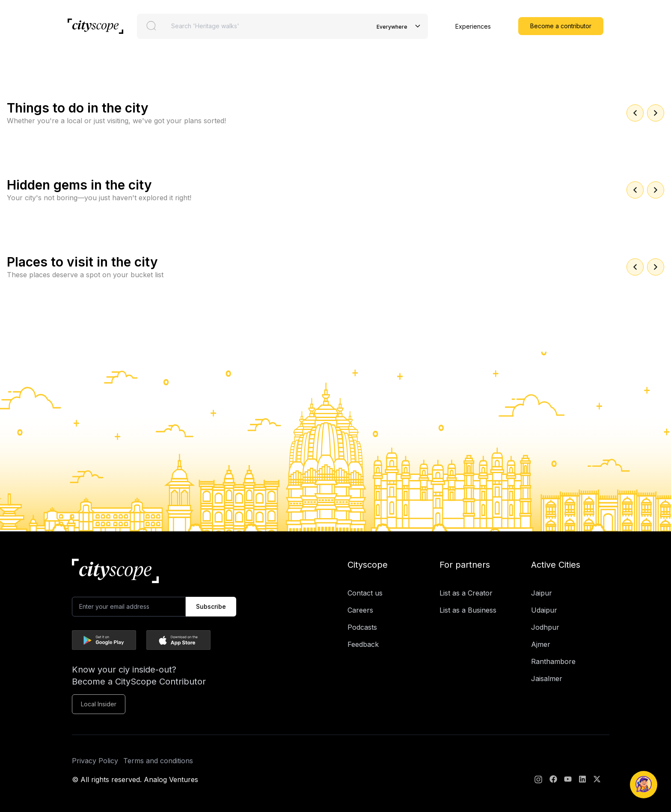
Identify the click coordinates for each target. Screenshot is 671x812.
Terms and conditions (158, 761)
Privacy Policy (95, 761)
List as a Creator (466, 593)
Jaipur (542, 593)
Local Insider (99, 704)
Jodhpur (545, 627)
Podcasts (362, 627)
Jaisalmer (547, 679)
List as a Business (468, 610)
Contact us (365, 593)
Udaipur (544, 610)
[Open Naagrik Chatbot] (644, 785)
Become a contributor (561, 26)
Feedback (363, 644)
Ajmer (541, 644)
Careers (360, 610)
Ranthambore (553, 661)
